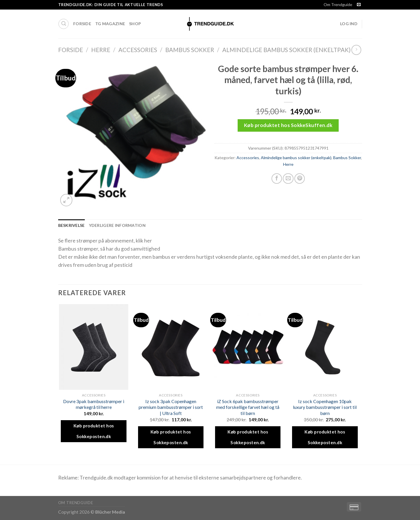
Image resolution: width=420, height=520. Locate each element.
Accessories (138, 50)
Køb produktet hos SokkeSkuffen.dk (288, 125)
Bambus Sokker (190, 50)
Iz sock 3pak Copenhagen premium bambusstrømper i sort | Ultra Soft (171, 407)
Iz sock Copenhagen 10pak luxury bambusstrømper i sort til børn (325, 407)
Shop (135, 24)
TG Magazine (110, 24)
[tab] (71, 226)
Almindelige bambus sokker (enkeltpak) (286, 50)
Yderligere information (117, 225)
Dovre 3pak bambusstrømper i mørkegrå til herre (94, 404)
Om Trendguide (338, 4)
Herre (101, 50)
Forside (82, 24)
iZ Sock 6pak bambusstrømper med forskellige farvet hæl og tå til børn (248, 407)
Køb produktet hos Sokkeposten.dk (94, 431)
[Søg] (64, 24)
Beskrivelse (71, 225)
